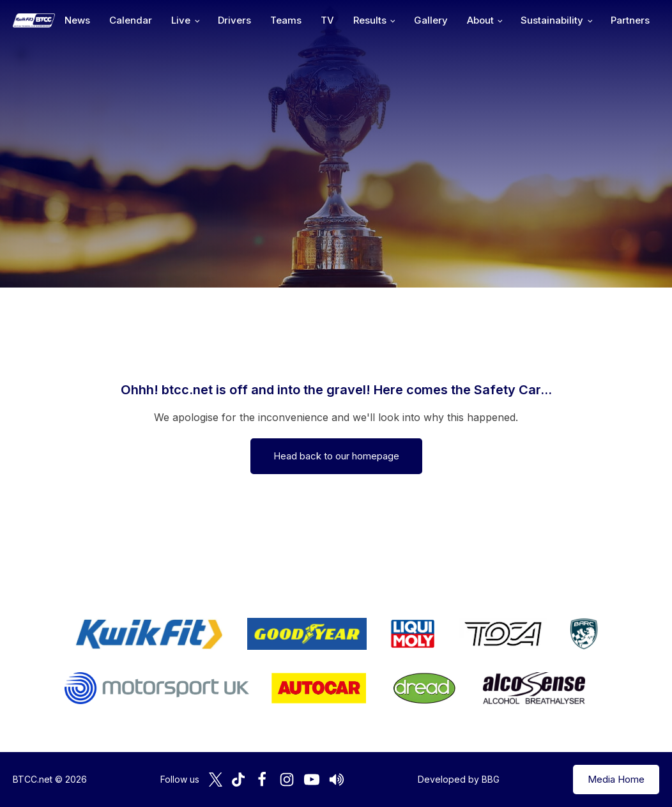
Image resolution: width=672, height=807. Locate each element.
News (77, 20)
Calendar (131, 20)
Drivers (234, 20)
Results (370, 20)
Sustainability (552, 20)
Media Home (616, 779)
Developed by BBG (459, 779)
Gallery (431, 20)
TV (327, 20)
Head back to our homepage (336, 456)
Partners (630, 20)
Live (181, 20)
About (480, 20)
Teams (286, 20)
